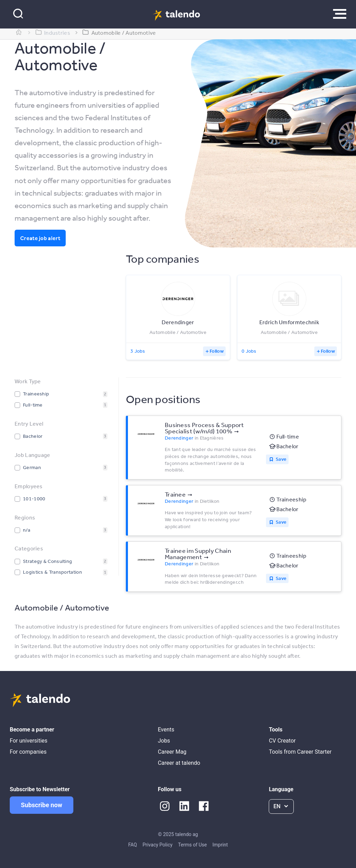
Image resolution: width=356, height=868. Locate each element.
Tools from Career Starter (300, 752)
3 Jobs (138, 351)
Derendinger (179, 438)
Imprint (220, 845)
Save (281, 459)
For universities (29, 741)
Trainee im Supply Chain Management (198, 554)
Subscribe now (42, 805)
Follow (217, 351)
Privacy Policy (157, 845)
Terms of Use (192, 845)
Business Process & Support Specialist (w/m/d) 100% (204, 428)
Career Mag (172, 752)
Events (166, 730)
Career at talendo (179, 763)
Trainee (175, 494)
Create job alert (40, 238)
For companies (28, 752)
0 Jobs (249, 351)
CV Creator (282, 741)
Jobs (164, 741)
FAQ (133, 845)
